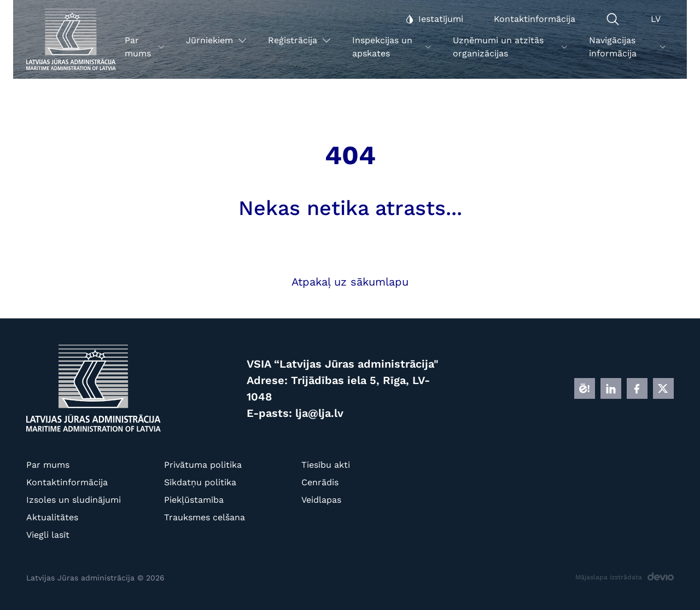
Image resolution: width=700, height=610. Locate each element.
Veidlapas (321, 500)
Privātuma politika (203, 465)
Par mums (48, 465)
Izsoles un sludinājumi (74, 500)
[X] (663, 388)
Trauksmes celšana (205, 517)
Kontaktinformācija (67, 482)
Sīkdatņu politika (200, 482)
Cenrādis (320, 482)
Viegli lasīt (48, 535)
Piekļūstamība (194, 500)
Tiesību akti (326, 465)
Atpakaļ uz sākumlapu (350, 282)
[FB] (637, 388)
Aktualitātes (52, 517)
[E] (585, 388)
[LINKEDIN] (611, 388)
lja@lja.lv (319, 413)
